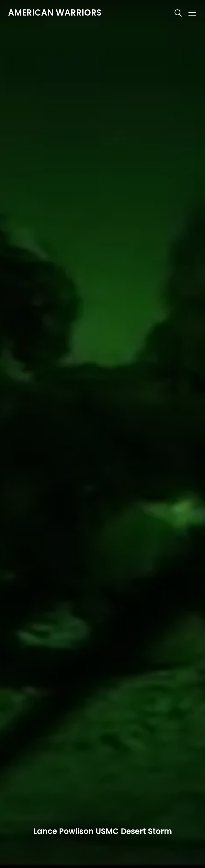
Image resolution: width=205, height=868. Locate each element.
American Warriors (55, 13)
